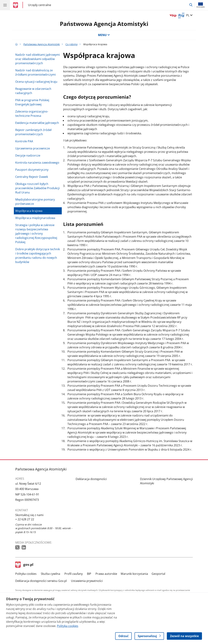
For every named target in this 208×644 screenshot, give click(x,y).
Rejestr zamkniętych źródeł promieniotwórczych (33, 132)
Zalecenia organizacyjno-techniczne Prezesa (32, 114)
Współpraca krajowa (29, 211)
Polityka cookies (26, 574)
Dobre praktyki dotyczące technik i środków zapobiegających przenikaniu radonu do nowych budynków (38, 256)
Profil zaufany (74, 574)
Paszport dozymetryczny (32, 170)
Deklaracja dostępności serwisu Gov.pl (41, 581)
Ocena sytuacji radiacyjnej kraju (36, 82)
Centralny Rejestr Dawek (32, 177)
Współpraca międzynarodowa (35, 218)
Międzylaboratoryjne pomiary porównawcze (35, 202)
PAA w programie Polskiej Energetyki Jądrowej (32, 102)
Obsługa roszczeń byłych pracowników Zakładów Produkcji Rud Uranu (37, 188)
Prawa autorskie (106, 574)
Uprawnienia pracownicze (33, 148)
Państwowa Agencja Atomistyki (104, 24)
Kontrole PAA (24, 141)
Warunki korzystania (134, 574)
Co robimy (72, 44)
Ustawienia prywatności (87, 581)
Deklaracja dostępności (91, 479)
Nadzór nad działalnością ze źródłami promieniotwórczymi (35, 72)
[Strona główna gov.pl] (16, 5)
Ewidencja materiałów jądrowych (37, 123)
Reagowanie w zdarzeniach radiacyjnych (33, 91)
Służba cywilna (50, 574)
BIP (89, 574)
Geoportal (158, 574)
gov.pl (24, 565)
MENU (104, 35)
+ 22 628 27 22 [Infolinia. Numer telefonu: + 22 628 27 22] (25, 519)
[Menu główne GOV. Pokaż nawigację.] (5, 5)
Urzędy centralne (40, 5)
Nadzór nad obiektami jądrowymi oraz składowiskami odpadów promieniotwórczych (38, 59)
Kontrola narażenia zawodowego (37, 163)
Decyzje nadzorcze (28, 155)
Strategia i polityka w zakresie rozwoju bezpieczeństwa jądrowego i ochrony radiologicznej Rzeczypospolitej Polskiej (36, 234)
